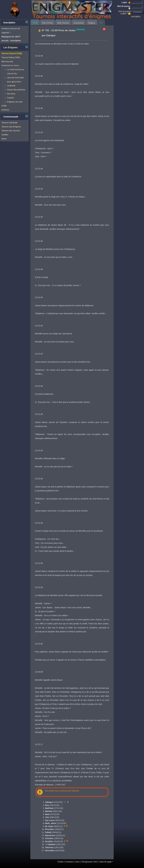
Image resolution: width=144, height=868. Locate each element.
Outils (4, 106)
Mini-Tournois (63, 23)
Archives (5, 110)
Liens (77, 862)
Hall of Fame (47, 23)
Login (126, 2)
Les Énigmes (11, 47)
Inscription (136, 16)
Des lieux (11, 94)
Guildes (5, 135)
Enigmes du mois (15, 102)
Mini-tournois (7, 62)
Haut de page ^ (106, 862)
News (4, 139)
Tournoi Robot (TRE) (11, 57)
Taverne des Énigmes (11, 127)
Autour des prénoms (16, 90)
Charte (60, 862)
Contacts (69, 862)
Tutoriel (10, 98)
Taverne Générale (9, 123)
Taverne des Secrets (11, 131)
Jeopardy (11, 86)
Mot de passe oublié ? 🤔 (125, 12)
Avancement (79, 23)
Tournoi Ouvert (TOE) (12, 53)
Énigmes (92, 23)
